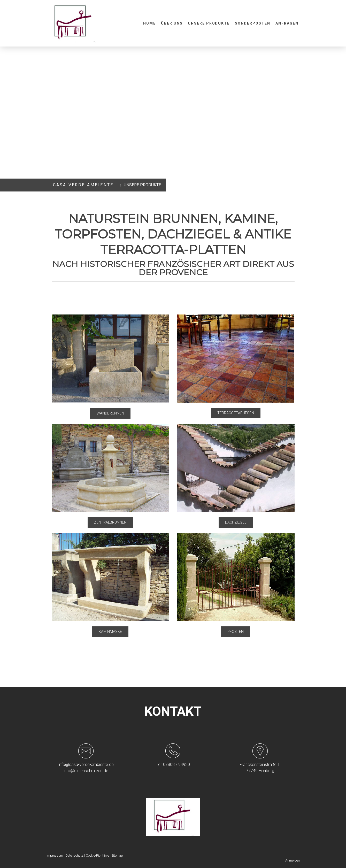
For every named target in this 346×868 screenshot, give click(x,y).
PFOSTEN (236, 632)
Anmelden (293, 860)
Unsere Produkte (209, 23)
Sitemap (117, 855)
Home (149, 23)
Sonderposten (253, 23)
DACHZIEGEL (236, 522)
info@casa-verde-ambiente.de (86, 765)
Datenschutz (74, 855)
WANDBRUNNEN (110, 413)
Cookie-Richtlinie (97, 855)
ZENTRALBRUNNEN (110, 522)
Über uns (172, 23)
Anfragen (287, 23)
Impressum (55, 855)
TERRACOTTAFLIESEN (236, 413)
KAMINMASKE (110, 632)
